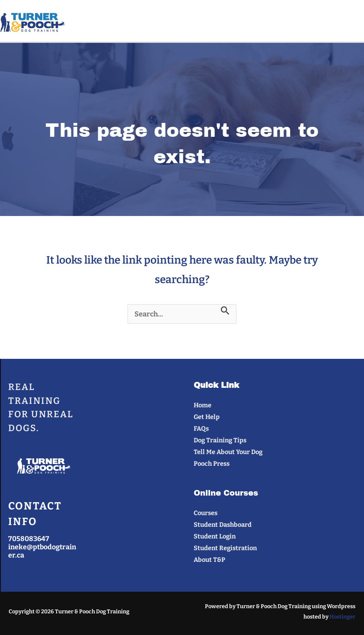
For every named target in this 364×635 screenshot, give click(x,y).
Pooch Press (212, 464)
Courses (206, 513)
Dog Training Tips (220, 440)
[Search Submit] (225, 311)
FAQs (201, 429)
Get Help (207, 417)
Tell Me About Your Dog (228, 452)
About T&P (209, 560)
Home (203, 405)
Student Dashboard (223, 525)
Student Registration (225, 548)
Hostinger (342, 617)
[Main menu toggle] (354, 23)
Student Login (215, 536)
